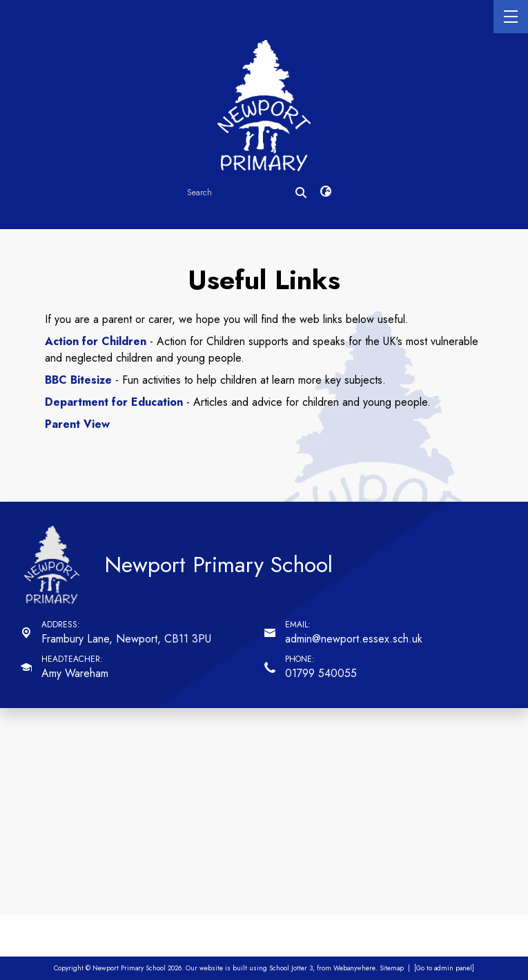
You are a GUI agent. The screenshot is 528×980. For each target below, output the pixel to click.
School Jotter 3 (291, 968)
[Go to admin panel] (444, 968)
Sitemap (392, 968)
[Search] (301, 193)
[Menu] (511, 17)
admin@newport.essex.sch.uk (354, 639)
